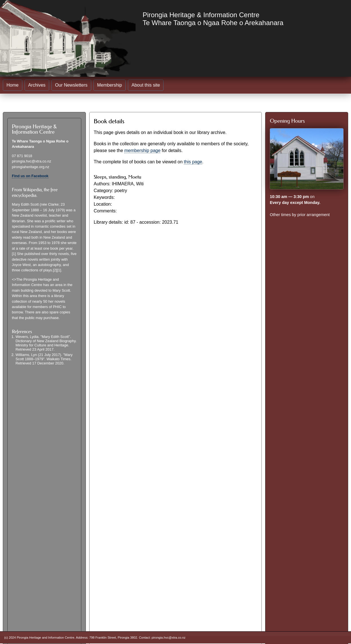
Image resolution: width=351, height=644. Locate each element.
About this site (146, 85)
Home (13, 85)
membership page (142, 150)
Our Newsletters (71, 85)
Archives (37, 85)
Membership (110, 85)
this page (193, 162)
